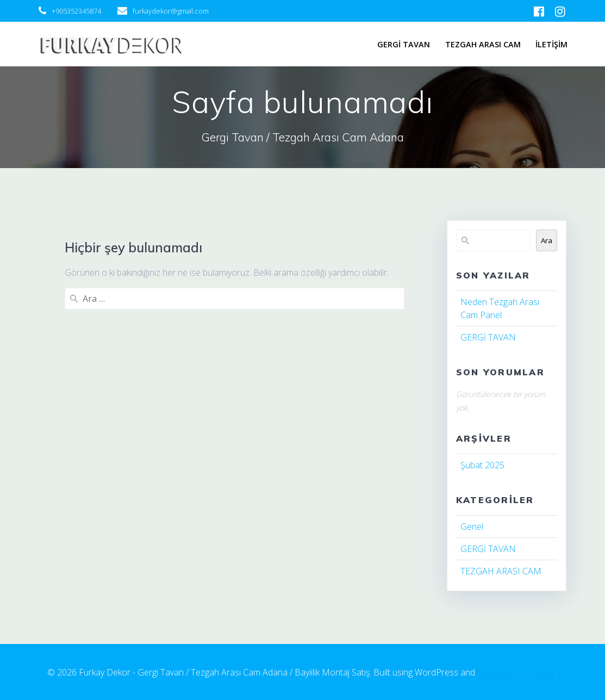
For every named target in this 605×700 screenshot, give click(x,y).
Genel (472, 526)
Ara (547, 240)
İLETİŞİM (551, 44)
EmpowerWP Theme (517, 672)
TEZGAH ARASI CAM (483, 44)
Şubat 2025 (482, 465)
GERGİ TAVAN (404, 44)
